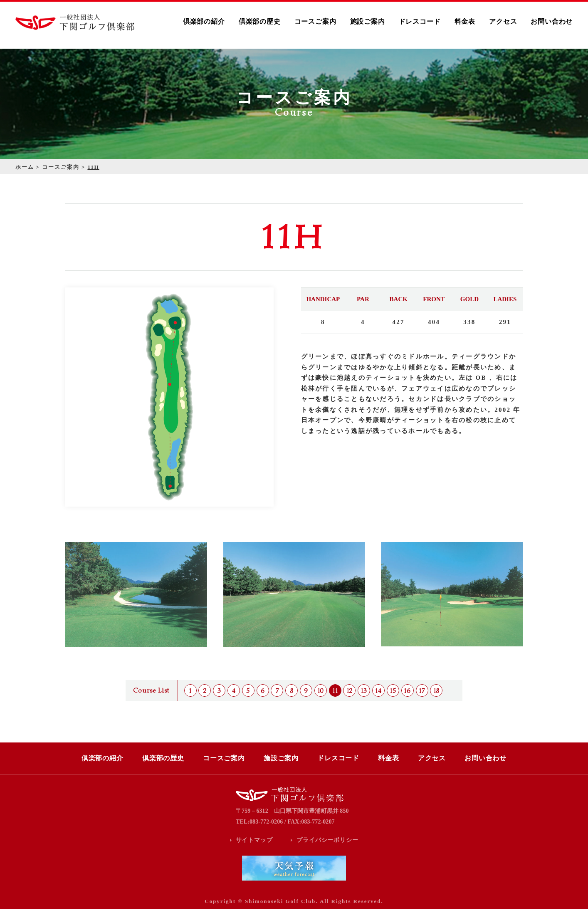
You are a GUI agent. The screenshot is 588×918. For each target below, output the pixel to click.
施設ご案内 (368, 21)
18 (437, 700)
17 (422, 700)
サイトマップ (254, 849)
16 (407, 700)
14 (378, 700)
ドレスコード (420, 21)
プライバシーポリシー (327, 849)
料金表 (465, 21)
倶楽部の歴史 (260, 21)
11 (335, 700)
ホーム (25, 176)
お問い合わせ (552, 21)
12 (350, 700)
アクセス (503, 21)
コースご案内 (315, 21)
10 (321, 700)
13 (364, 700)
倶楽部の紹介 (204, 21)
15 (393, 700)
